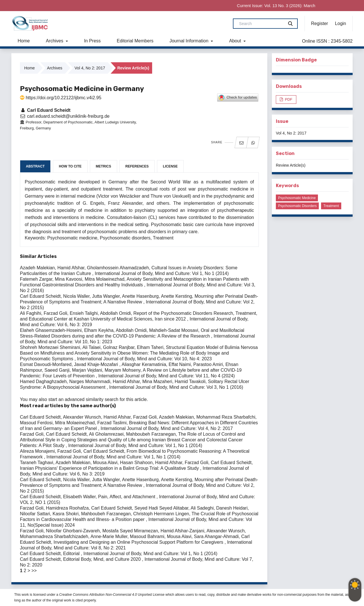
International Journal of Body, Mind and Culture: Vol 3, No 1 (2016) (176, 387)
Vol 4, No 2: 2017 (90, 68)
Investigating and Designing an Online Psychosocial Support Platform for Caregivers (139, 542)
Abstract (35, 166)
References (137, 166)
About (236, 41)
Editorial (72, 554)
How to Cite (70, 166)
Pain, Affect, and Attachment (127, 497)
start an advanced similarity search (83, 399)
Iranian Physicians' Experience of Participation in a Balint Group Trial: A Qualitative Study (110, 468)
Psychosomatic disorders (297, 206)
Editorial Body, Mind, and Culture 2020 (103, 559)
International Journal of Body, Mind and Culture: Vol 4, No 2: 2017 (167, 428)
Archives (55, 41)
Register (320, 23)
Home (24, 41)
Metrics (104, 166)
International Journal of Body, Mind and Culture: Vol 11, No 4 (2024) (167, 376)
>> (34, 571)
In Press (92, 41)
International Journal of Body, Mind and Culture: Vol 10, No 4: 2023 (144, 359)
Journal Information (190, 41)
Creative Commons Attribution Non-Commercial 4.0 (98, 595)
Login (341, 23)
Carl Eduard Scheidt (45, 110)
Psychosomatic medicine (297, 198)
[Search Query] (261, 24)
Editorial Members (135, 41)
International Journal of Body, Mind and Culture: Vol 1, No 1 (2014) (162, 273)
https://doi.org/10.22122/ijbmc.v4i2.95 (61, 98)
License (170, 166)
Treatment (331, 206)
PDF (288, 99)
